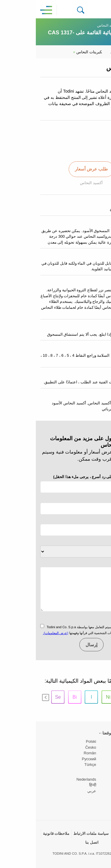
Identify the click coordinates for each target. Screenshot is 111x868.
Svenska (99, 785)
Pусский (53, 759)
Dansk (101, 779)
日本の (101, 797)
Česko (55, 747)
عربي (56, 791)
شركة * (101, 520)
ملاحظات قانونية (20, 834)
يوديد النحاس (86, 52)
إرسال (56, 645)
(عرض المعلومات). (20, 633)
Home (102, 25)
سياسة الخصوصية (91, 834)
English (100, 741)
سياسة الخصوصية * (91, 619)
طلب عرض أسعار (55, 169)
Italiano (100, 753)
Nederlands (50, 779)
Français (99, 759)
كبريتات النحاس (52, 52)
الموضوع (99, 541)
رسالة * (100, 563)
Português (98, 791)
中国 (103, 802)
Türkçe (54, 765)
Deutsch (99, 765)
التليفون (62, 477)
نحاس (90, 25)
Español (100, 747)
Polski (55, 741)
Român (54, 753)
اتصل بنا (56, 842)
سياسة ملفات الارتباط (55, 834)
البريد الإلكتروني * (92, 498)
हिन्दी (57, 785)
